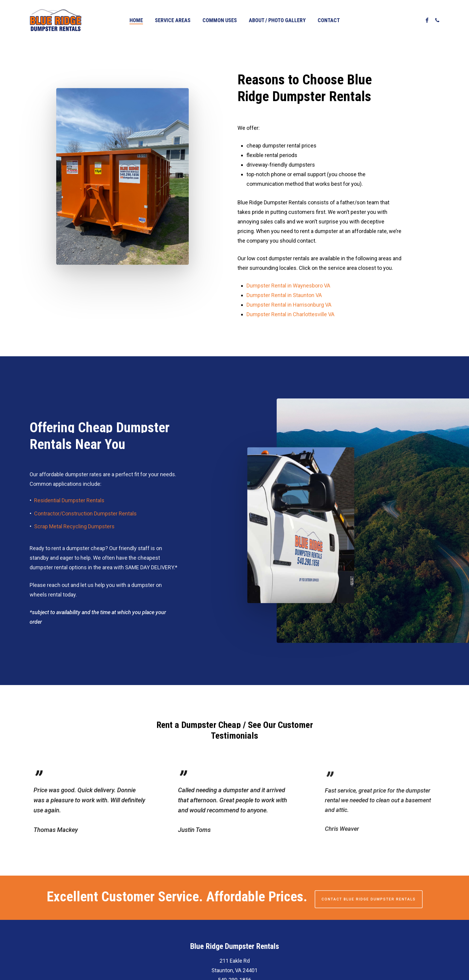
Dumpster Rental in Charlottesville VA (290, 315)
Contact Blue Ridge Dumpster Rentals (369, 899)
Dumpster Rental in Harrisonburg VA (289, 305)
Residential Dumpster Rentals (69, 519)
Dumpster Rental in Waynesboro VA (288, 286)
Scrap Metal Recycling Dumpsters (74, 545)
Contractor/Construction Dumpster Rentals (85, 531)
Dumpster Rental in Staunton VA (284, 295)
